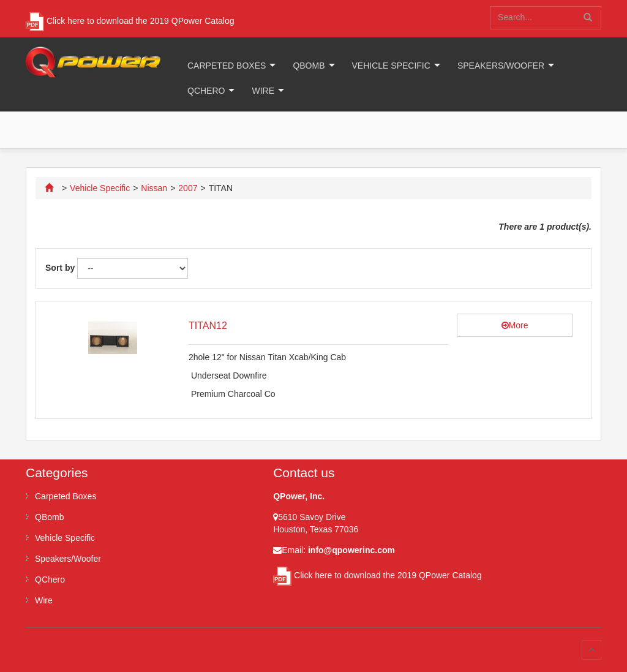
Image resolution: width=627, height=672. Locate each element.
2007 (188, 188)
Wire (263, 91)
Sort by (60, 268)
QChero (206, 91)
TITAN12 (208, 326)
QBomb (309, 66)
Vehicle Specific (391, 66)
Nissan (154, 188)
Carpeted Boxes (227, 66)
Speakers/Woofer (501, 66)
